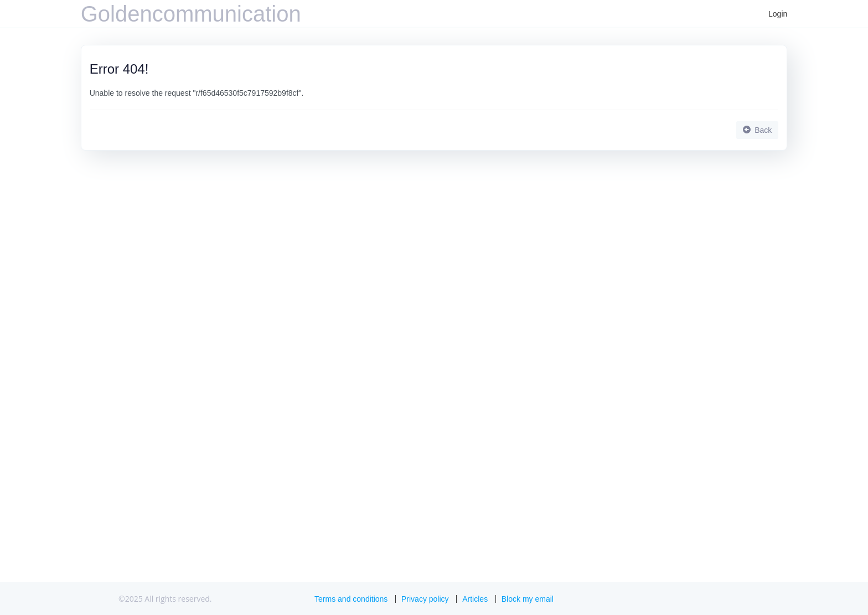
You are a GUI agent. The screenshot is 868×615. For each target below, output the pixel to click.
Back (757, 130)
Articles (475, 599)
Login (778, 14)
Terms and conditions (351, 599)
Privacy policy (425, 599)
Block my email (528, 599)
